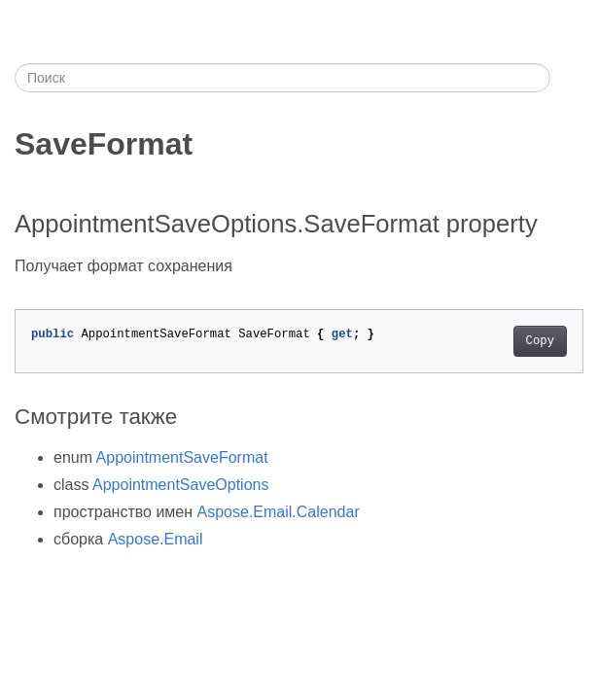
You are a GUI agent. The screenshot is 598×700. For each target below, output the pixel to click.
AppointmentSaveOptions (180, 485)
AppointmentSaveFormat (182, 457)
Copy (540, 341)
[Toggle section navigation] (567, 78)
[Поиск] (282, 78)
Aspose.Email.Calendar (279, 512)
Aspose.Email (156, 539)
